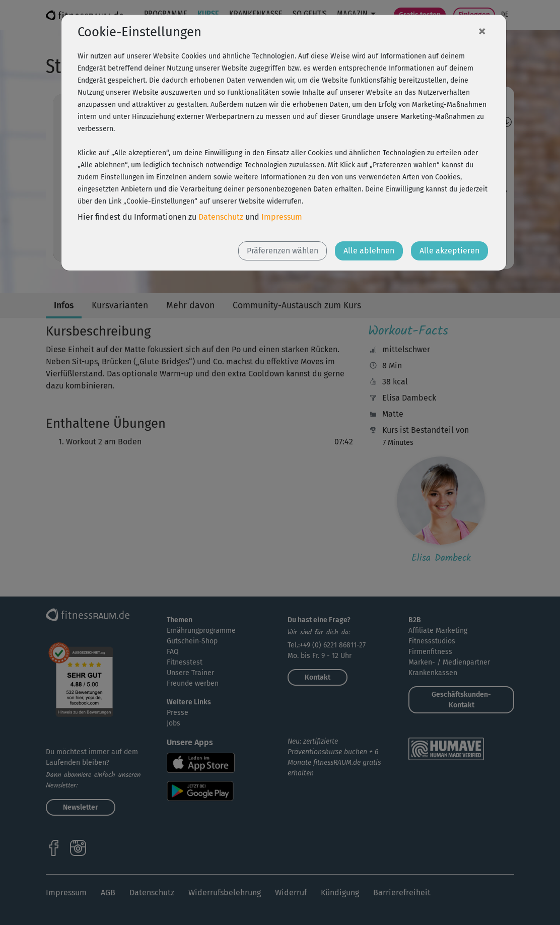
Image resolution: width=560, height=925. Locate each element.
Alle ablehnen (369, 251)
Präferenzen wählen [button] (283, 251)
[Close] (482, 31)
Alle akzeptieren (449, 251)
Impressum (282, 217)
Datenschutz (221, 217)
